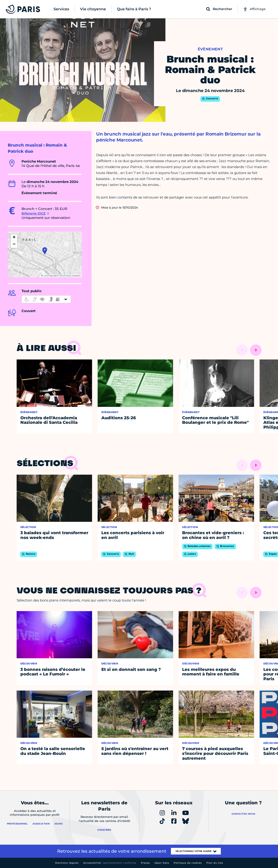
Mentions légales (67, 863)
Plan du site (215, 863)
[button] (45, 251)
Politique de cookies (188, 863)
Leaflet (45, 276)
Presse (145, 863)
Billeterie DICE (34, 213)
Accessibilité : (110, 863)
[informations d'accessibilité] (46, 299)
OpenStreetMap (65, 276)
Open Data (162, 863)
